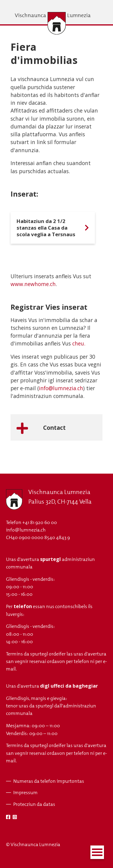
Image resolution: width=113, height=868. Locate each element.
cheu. (79, 343)
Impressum (25, 793)
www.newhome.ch (33, 284)
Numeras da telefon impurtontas (49, 781)
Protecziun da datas (34, 804)
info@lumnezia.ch (61, 388)
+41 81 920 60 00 (40, 522)
